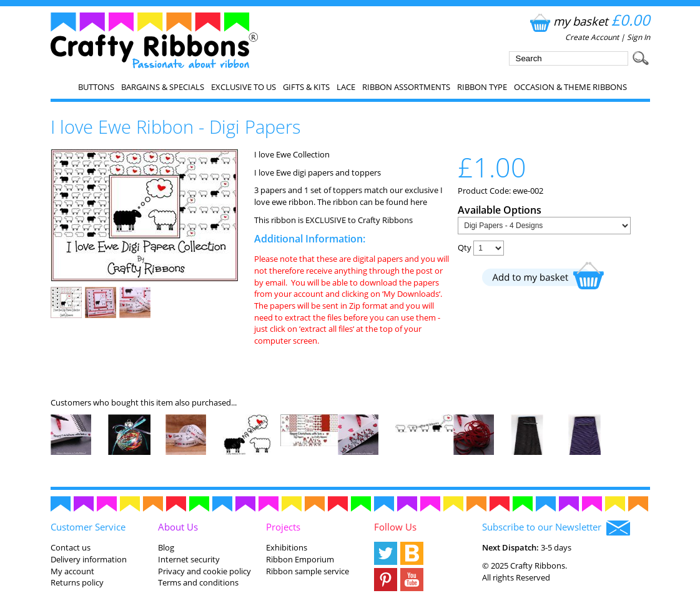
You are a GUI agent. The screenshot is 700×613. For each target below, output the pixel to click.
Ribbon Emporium (300, 559)
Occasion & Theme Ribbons (570, 87)
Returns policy (77, 582)
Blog (166, 547)
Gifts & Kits (306, 87)
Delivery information (89, 559)
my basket (589, 21)
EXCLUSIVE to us (244, 87)
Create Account (592, 37)
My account (72, 571)
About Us (178, 527)
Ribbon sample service (308, 571)
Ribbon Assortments (406, 87)
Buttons (96, 87)
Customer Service (88, 527)
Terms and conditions (198, 582)
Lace (346, 87)
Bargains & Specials (163, 87)
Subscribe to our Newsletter (556, 528)
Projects (283, 527)
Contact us (71, 547)
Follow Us (395, 527)
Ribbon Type (482, 87)
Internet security (189, 559)
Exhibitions (287, 547)
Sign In (638, 37)
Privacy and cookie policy (205, 571)
